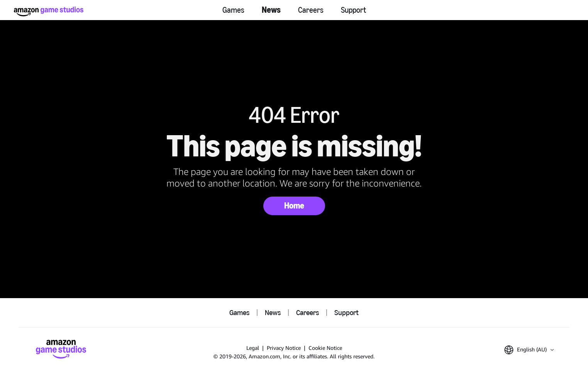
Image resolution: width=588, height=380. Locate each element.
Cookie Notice (325, 348)
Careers (311, 10)
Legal (253, 348)
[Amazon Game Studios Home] (49, 11)
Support (353, 10)
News (271, 10)
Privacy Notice (284, 348)
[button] (529, 350)
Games (233, 10)
